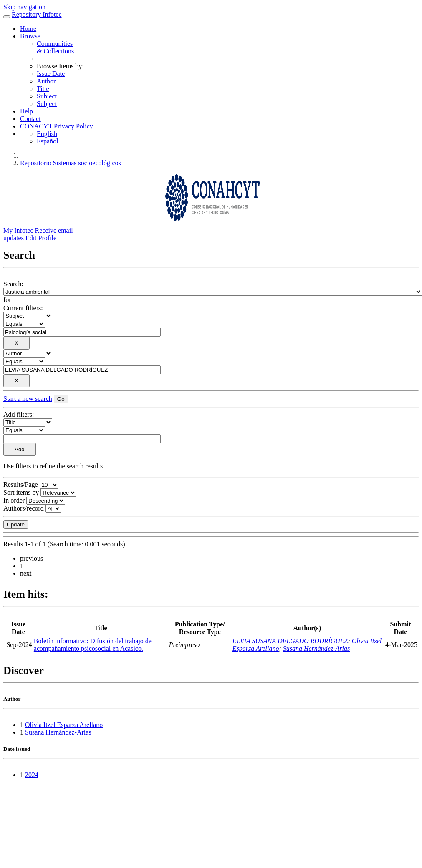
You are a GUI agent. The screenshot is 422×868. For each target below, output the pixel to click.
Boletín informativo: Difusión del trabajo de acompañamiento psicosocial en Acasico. (93, 645)
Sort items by (21, 492)
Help (27, 111)
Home (28, 29)
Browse (30, 36)
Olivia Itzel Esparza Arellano (64, 725)
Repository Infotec (37, 14)
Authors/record (24, 508)
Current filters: (23, 308)
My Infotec (18, 230)
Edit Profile (41, 238)
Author (46, 81)
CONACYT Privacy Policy (57, 126)
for (7, 300)
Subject (47, 96)
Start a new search (28, 399)
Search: (13, 284)
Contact (30, 119)
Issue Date (51, 74)
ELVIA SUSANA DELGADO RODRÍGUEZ (290, 641)
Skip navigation (24, 7)
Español (48, 141)
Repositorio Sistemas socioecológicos (71, 163)
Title (43, 89)
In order (14, 500)
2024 (32, 775)
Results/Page (21, 484)
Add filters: (19, 414)
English (47, 134)
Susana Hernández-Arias (316, 648)
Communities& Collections (55, 47)
